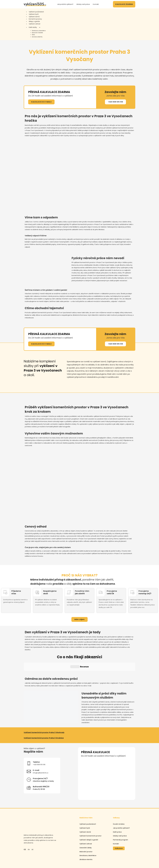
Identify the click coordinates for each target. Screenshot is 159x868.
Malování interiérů (37, 33)
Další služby (33, 27)
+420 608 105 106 (115, 102)
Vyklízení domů (34, 17)
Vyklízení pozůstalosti (36, 12)
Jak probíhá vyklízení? (65, 4)
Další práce (117, 814)
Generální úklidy (86, 829)
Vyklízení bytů (34, 14)
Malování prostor (86, 833)
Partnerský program (120, 822)
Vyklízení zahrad (34, 24)
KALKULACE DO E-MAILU (41, 102)
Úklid (33, 35)
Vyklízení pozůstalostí (88, 806)
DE (32, 831)
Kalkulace (119, 830)
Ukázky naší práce (83, 4)
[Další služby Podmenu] (40, 27)
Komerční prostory (35, 19)
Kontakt (96, 4)
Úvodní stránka (119, 806)
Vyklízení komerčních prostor (91, 818)
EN (29, 831)
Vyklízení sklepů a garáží (89, 822)
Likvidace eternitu (37, 37)
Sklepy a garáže (34, 21)
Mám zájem (79, 619)
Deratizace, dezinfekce (39, 31)
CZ (25, 831)
